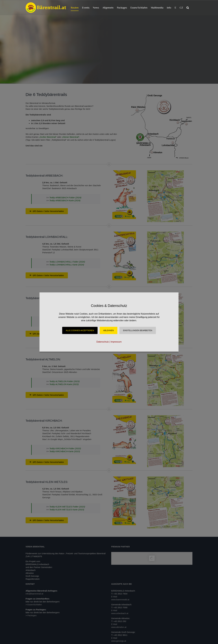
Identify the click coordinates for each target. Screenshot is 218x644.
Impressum (116, 342)
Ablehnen (109, 330)
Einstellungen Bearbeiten (138, 330)
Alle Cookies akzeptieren (80, 330)
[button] (188, 8)
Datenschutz (103, 342)
